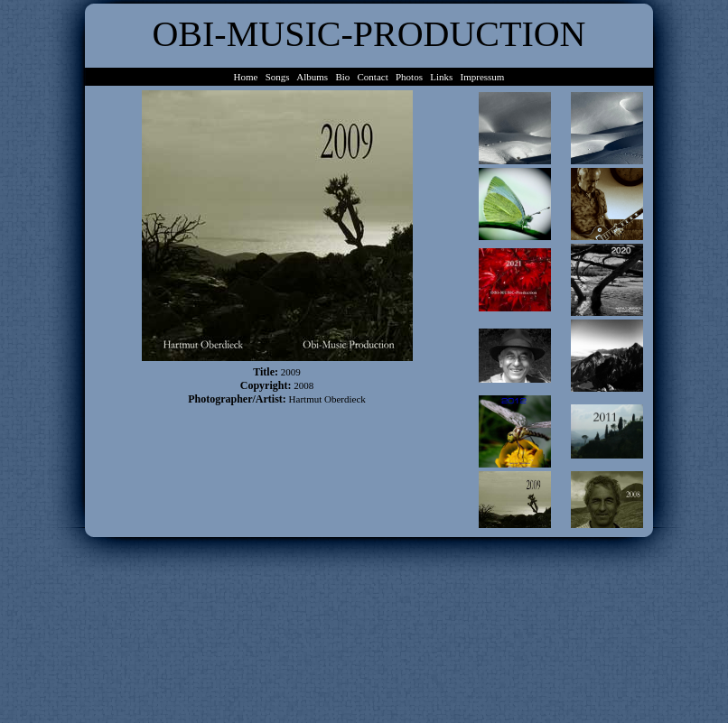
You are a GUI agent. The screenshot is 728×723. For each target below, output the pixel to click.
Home (246, 77)
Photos (409, 77)
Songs (278, 77)
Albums (312, 77)
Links (441, 77)
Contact (373, 77)
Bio (342, 77)
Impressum (483, 77)
